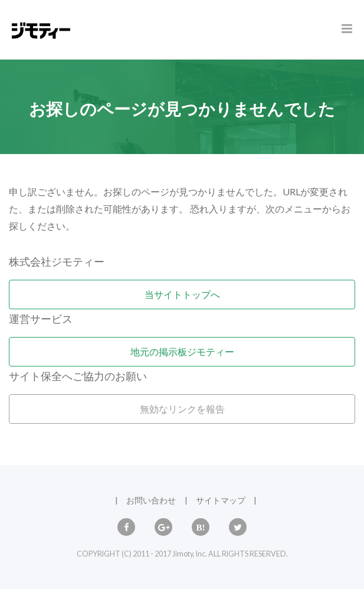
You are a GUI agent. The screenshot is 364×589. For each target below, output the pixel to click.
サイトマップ (221, 500)
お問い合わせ (151, 500)
